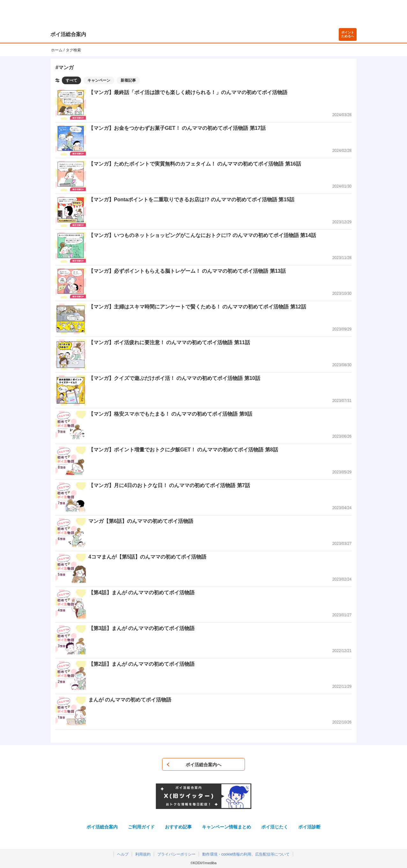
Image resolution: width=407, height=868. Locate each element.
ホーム (57, 50)
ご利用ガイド (141, 827)
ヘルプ (123, 854)
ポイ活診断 (309, 827)
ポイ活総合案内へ (204, 765)
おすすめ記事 (178, 827)
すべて (71, 80)
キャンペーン (99, 80)
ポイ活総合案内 (68, 34)
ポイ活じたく (275, 827)
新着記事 (128, 80)
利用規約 (143, 854)
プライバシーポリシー (176, 854)
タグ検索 (73, 50)
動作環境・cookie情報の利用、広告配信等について (246, 854)
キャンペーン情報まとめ (226, 827)
